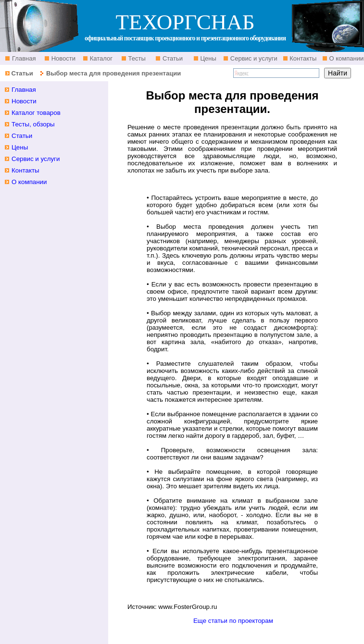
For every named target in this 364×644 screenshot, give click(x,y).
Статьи (172, 58)
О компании (345, 58)
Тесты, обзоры (33, 124)
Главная (23, 58)
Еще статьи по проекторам (233, 621)
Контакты (302, 58)
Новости (63, 58)
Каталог (100, 58)
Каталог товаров (36, 113)
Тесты (136, 58)
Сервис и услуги (253, 58)
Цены (207, 58)
